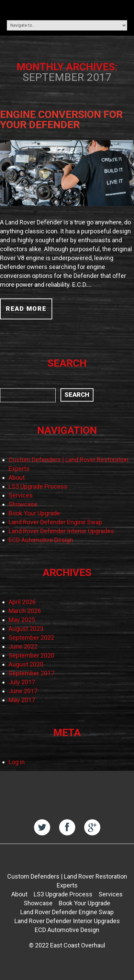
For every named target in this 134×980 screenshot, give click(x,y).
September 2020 (31, 655)
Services (21, 495)
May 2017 (22, 700)
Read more (26, 309)
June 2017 (23, 691)
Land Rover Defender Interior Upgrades (61, 531)
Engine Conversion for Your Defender (61, 119)
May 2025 (22, 620)
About (17, 477)
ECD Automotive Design (41, 540)
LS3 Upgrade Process (38, 486)
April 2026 (22, 602)
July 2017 (22, 682)
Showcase (23, 504)
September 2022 (31, 638)
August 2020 (26, 664)
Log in (17, 762)
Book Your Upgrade (34, 513)
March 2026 (25, 611)
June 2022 (23, 646)
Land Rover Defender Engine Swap (55, 522)
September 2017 (31, 673)
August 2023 (26, 629)
